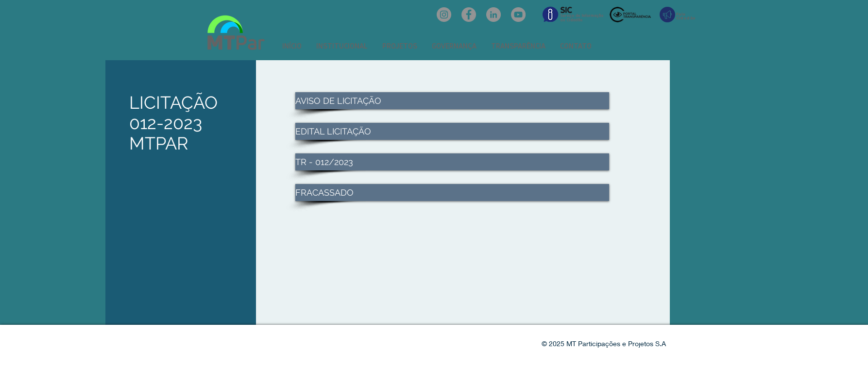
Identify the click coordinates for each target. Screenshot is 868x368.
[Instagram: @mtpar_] (444, 15)
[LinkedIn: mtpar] (494, 15)
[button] (342, 46)
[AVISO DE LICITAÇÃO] (452, 101)
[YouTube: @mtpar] (518, 15)
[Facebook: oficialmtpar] (469, 15)
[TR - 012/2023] (452, 162)
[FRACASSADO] (452, 192)
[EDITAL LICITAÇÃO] (452, 131)
